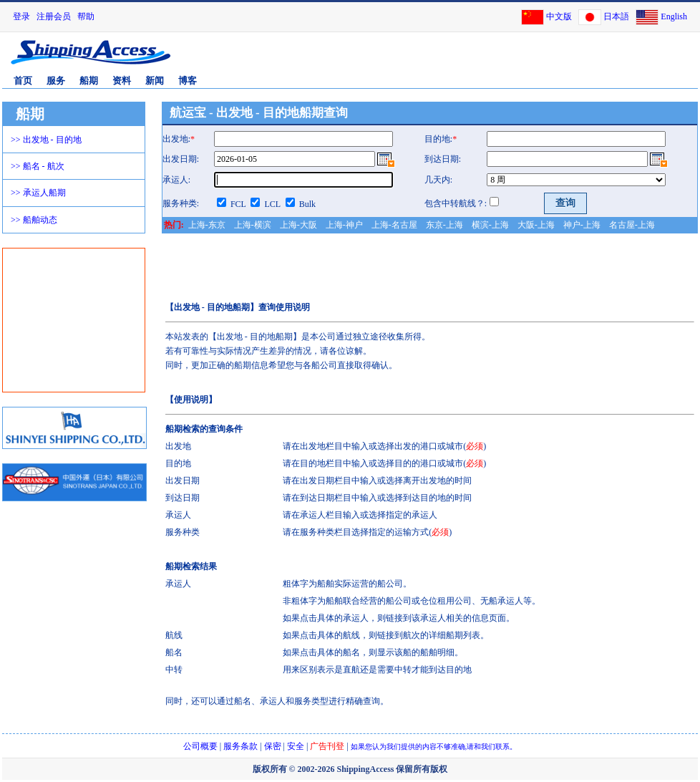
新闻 (155, 81)
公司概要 (200, 746)
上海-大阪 (298, 225)
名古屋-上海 (632, 225)
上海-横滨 (253, 225)
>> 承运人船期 (38, 193)
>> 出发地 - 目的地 (46, 140)
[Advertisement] (74, 320)
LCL (272, 204)
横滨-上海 (490, 225)
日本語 (616, 16)
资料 (122, 81)
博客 (188, 81)
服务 (56, 81)
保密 (273, 746)
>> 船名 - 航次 (38, 166)
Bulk (307, 204)
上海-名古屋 (394, 225)
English (674, 16)
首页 (23, 81)
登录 (21, 16)
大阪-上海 (536, 225)
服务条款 (240, 746)
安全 (296, 746)
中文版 (559, 16)
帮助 (86, 16)
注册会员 (54, 16)
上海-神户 (344, 225)
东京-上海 (444, 225)
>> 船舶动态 (34, 220)
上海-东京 (207, 225)
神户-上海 (582, 225)
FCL (238, 204)
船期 (89, 81)
